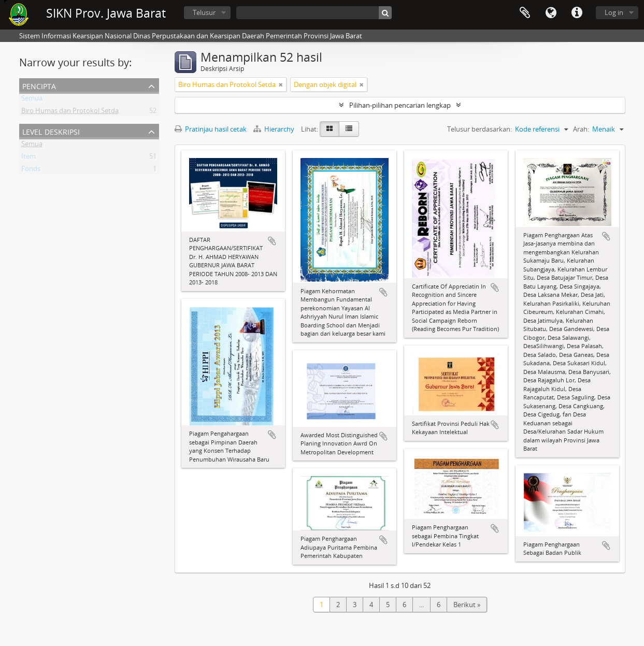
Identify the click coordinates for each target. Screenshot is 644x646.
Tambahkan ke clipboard (272, 241)
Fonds (31, 170)
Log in (614, 12)
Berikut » (467, 605)
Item (28, 158)
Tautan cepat (577, 13)
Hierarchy (275, 129)
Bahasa (551, 13)
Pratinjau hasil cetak (211, 129)
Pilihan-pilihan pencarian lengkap (400, 105)
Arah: (581, 129)
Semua (32, 100)
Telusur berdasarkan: (480, 129)
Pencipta (39, 85)
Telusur (204, 12)
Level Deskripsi (51, 131)
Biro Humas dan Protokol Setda (70, 112)
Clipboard (525, 13)
